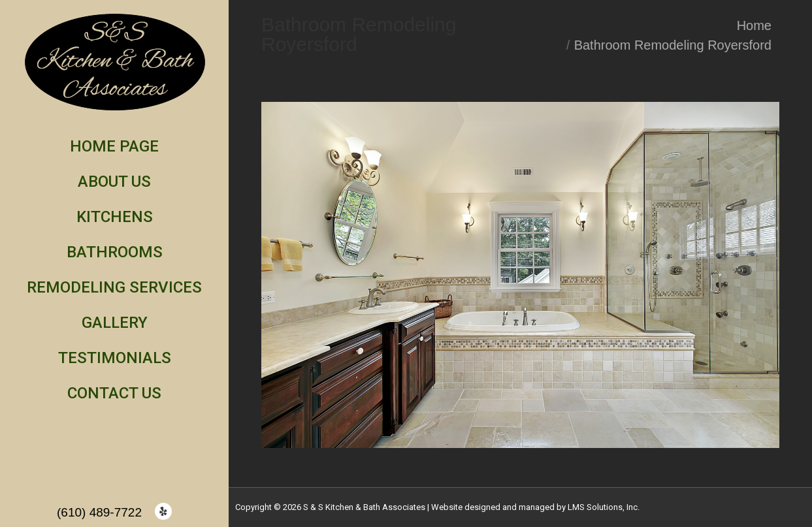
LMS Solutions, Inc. (604, 507)
